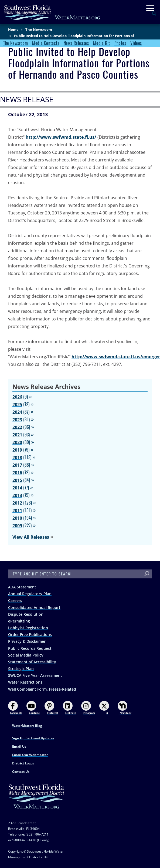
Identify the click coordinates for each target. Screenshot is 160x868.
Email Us (19, 746)
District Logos (23, 763)
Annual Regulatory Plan (30, 594)
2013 (17, 495)
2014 (17, 488)
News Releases (76, 43)
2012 (17, 503)
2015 (17, 480)
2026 (17, 397)
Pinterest (51, 708)
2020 (17, 442)
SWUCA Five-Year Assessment (35, 675)
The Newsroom (39, 29)
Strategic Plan (21, 669)
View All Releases (31, 537)
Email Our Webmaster (30, 755)
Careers (15, 600)
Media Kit (101, 43)
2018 (17, 458)
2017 (17, 465)
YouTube (33, 708)
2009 (17, 526)
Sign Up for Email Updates (33, 738)
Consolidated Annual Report (34, 607)
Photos (120, 43)
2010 (17, 518)
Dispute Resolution (26, 614)
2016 (17, 473)
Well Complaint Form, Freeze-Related (42, 689)
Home (13, 29)
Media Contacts (46, 43)
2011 (17, 511)
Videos (136, 43)
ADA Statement (22, 587)
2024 (17, 412)
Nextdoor (125, 708)
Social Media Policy (26, 655)
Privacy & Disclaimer (27, 641)
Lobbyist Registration (28, 628)
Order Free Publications (30, 635)
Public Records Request (30, 648)
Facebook (15, 708)
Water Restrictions (25, 682)
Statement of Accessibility (32, 662)
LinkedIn (69, 708)
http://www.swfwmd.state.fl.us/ (61, 137)
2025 (17, 405)
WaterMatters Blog (27, 726)
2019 (17, 450)
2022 (17, 427)
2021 (17, 435)
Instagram (88, 708)
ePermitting (19, 621)
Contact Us (21, 772)
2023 (17, 420)
